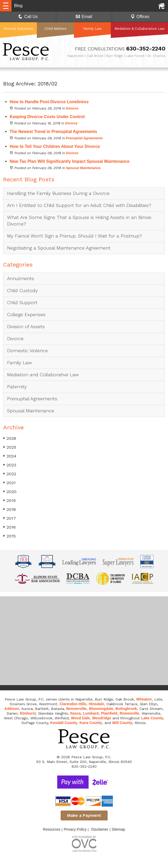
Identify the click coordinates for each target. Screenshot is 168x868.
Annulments (21, 278)
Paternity (17, 387)
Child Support (22, 302)
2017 (10, 518)
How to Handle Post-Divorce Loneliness (49, 102)
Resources (52, 829)
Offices (140, 17)
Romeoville (129, 713)
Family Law (92, 29)
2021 (9, 483)
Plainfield (109, 713)
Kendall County (64, 723)
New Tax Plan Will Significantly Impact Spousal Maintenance (69, 161)
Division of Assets (26, 326)
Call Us (28, 17)
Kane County (91, 723)
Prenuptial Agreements (84, 138)
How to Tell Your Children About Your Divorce (55, 146)
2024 (10, 456)
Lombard (91, 713)
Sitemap (118, 829)
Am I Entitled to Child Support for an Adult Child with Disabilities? (79, 205)
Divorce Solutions (18, 29)
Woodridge (102, 718)
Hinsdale (96, 704)
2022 (10, 474)
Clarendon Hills (73, 704)
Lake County (152, 718)
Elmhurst (28, 713)
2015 (9, 536)
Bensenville (77, 709)
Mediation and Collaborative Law (43, 375)
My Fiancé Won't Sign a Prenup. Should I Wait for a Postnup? (74, 236)
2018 (9, 509)
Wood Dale (80, 718)
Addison (12, 709)
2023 (10, 465)
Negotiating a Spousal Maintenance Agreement (59, 248)
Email (84, 17)
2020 (10, 492)
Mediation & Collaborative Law (140, 29)
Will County (122, 723)
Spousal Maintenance (83, 168)
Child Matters (56, 29)
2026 (10, 438)
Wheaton (144, 699)
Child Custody (22, 290)
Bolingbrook (126, 709)
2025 (10, 447)
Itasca (76, 713)
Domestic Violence (27, 351)
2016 (9, 527)
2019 (9, 500)
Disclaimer (100, 829)
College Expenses (26, 314)
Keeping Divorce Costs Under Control (47, 117)
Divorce (72, 108)
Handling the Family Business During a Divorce (58, 193)
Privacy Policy (75, 829)
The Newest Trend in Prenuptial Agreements (53, 132)
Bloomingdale (101, 709)
